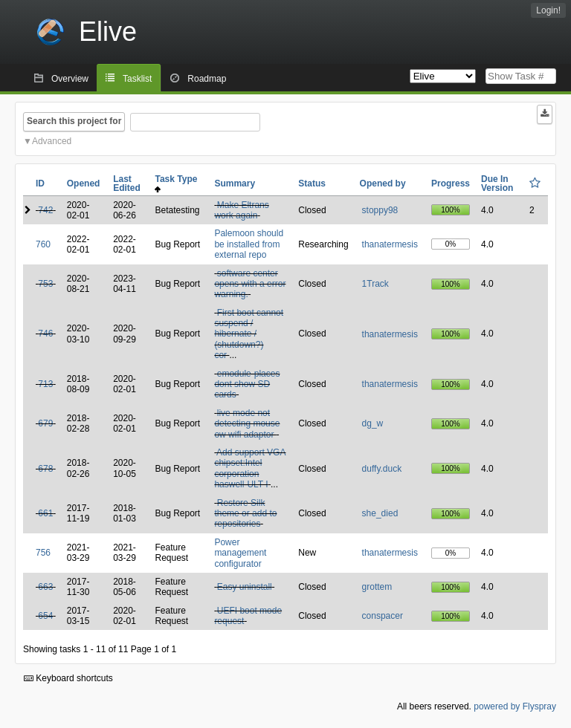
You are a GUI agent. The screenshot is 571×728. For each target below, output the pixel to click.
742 (45, 210)
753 (45, 284)
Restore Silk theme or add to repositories (245, 514)
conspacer (383, 616)
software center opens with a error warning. (250, 284)
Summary (235, 183)
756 (43, 553)
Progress (451, 183)
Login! (548, 10)
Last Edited (127, 183)
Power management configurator (240, 553)
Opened (84, 183)
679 (45, 423)
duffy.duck (382, 469)
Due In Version (497, 183)
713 (45, 384)
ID (40, 183)
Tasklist (137, 79)
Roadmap (207, 79)
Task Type (178, 183)
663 (45, 587)
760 (43, 244)
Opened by (383, 183)
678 (45, 469)
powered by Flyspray (515, 706)
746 (45, 334)
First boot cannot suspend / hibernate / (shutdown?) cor (249, 334)
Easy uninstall (245, 587)
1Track (375, 284)
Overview (70, 79)
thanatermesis (390, 244)
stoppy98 (380, 210)
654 (45, 616)
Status (312, 183)
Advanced (52, 141)
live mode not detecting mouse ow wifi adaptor (247, 424)
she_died (380, 513)
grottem (377, 587)
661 (45, 513)
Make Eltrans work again (241, 210)
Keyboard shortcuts (68, 678)
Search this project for (74, 121)
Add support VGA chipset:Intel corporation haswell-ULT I (250, 468)
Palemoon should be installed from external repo (249, 244)
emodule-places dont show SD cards (247, 384)
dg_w (373, 423)
